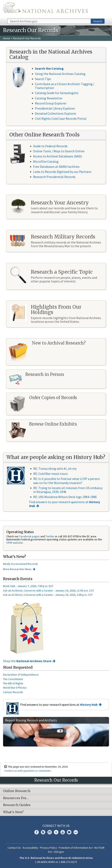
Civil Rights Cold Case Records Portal (61, 119)
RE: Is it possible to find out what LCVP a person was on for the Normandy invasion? (67, 481)
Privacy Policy (48, 848)
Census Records (13, 692)
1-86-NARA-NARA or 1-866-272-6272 (56, 862)
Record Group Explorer (51, 103)
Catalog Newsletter (49, 98)
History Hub (89, 704)
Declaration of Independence (21, 675)
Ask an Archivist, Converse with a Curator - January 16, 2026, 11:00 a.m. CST (48, 590)
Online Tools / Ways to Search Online (59, 151)
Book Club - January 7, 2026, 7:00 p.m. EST (28, 586)
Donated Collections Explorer (56, 113)
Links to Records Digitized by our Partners (62, 172)
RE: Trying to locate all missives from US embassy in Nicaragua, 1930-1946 (68, 490)
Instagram (50, 832)
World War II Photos (15, 688)
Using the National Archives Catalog (60, 74)
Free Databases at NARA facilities (56, 167)
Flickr (76, 832)
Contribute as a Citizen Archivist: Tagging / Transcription (65, 86)
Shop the (27, 661)
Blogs (69, 832)
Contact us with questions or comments (27, 771)
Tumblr (56, 832)
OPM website (14, 543)
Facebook (37, 832)
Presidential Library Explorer (55, 108)
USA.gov (59, 852)
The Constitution (13, 679)
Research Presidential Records (54, 177)
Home (7, 38)
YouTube (63, 832)
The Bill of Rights (13, 683)
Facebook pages (29, 536)
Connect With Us (56, 826)
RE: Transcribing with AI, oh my (55, 469)
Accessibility (30, 848)
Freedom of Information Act (76, 848)
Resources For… (16, 798)
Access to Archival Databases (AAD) (57, 156)
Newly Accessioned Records (21, 564)
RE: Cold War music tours (50, 474)
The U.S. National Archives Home (45, 9)
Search (98, 21)
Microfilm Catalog (46, 161)
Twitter (50, 536)
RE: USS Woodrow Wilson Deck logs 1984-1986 (65, 497)
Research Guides (17, 805)
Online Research (17, 791)
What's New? (13, 812)
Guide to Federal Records (50, 146)
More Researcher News (17, 569)
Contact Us (14, 848)
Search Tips (43, 79)
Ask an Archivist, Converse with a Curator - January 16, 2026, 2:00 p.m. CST (48, 595)
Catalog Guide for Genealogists (57, 93)
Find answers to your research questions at (65, 504)
